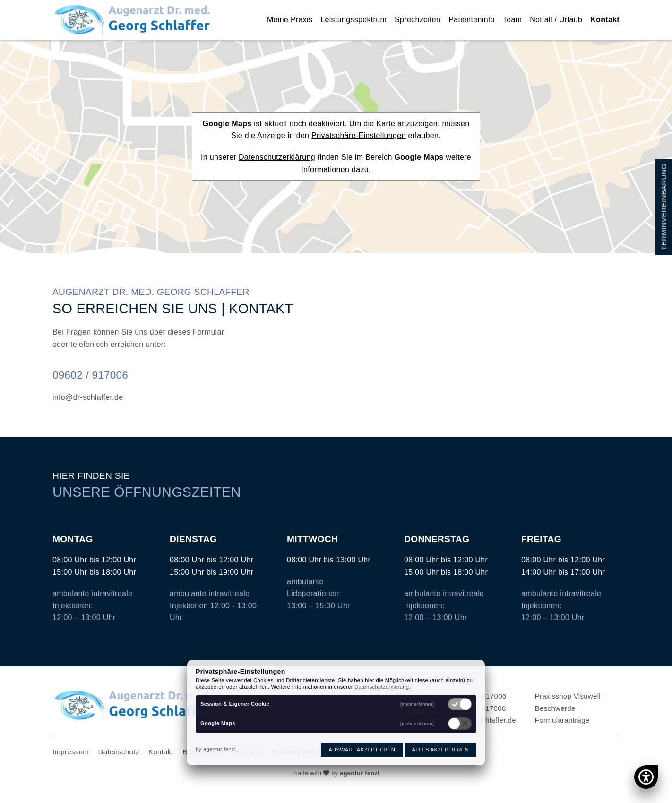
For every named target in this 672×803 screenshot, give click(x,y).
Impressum (71, 752)
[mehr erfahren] (417, 704)
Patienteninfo (472, 20)
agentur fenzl (360, 773)
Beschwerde (555, 708)
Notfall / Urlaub (556, 20)
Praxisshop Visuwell (568, 696)
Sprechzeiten (418, 20)
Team (512, 20)
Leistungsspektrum (353, 20)
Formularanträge (562, 720)
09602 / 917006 (90, 375)
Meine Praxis (290, 20)
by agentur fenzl (216, 749)
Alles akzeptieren (440, 750)
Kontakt (605, 20)
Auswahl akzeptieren (362, 750)
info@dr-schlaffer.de (88, 397)
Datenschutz (119, 752)
